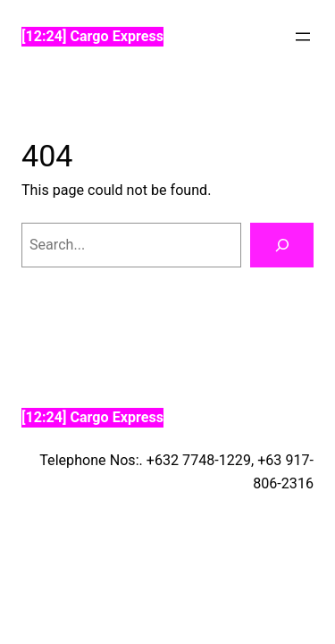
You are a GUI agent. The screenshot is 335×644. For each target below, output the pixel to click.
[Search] (282, 245)
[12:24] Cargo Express (92, 36)
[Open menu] (303, 37)
